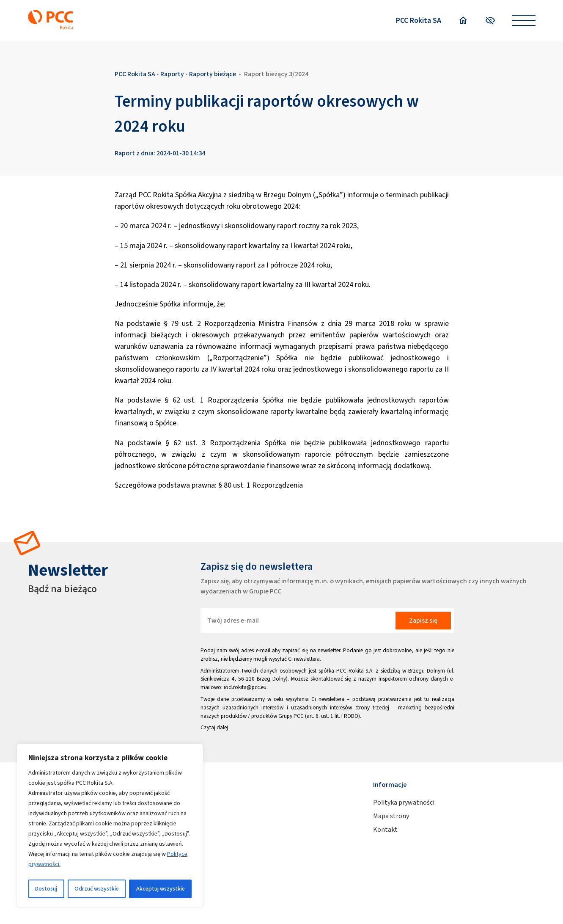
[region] (110, 825)
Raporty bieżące (213, 74)
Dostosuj (46, 889)
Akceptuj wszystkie (161, 889)
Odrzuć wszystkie (97, 889)
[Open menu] (524, 21)
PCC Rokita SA (419, 20)
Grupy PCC (291, 716)
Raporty (172, 74)
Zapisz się (423, 620)
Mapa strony (391, 816)
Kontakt (385, 829)
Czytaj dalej (214, 727)
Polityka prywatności (404, 802)
